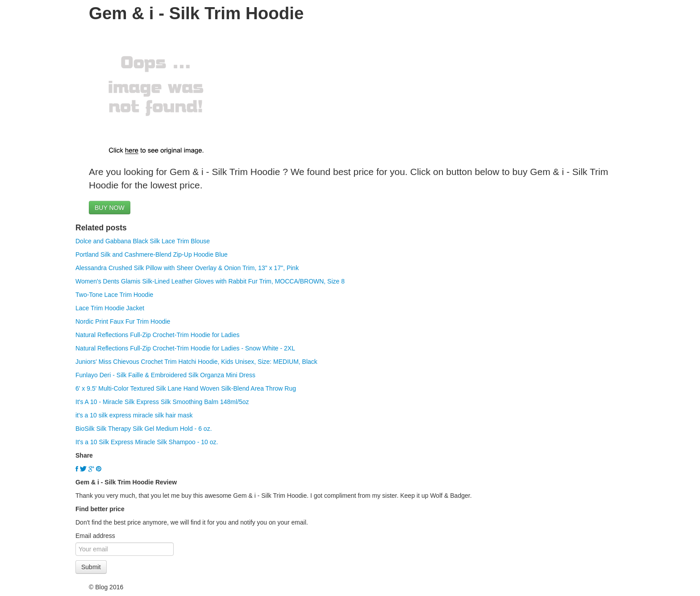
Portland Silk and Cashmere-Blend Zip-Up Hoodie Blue (152, 254)
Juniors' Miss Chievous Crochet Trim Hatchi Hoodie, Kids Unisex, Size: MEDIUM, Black (196, 362)
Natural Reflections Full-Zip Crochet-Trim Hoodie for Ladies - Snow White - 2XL (185, 348)
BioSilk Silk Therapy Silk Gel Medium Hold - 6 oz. (144, 429)
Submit (91, 567)
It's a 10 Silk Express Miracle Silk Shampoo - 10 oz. (147, 442)
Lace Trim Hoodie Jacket (110, 308)
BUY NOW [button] (110, 208)
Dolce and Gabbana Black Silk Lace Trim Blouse (143, 241)
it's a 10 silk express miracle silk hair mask (134, 415)
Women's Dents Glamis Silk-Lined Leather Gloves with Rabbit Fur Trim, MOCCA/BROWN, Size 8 (210, 281)
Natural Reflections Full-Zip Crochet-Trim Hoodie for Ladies (158, 335)
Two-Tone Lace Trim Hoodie (114, 295)
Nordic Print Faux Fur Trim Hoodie (123, 321)
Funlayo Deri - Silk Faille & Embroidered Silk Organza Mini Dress (165, 375)
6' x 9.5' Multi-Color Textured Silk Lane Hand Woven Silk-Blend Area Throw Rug (186, 388)
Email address (95, 536)
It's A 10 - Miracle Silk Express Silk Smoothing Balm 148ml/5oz (162, 402)
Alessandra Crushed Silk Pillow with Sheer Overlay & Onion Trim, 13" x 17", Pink (187, 268)
